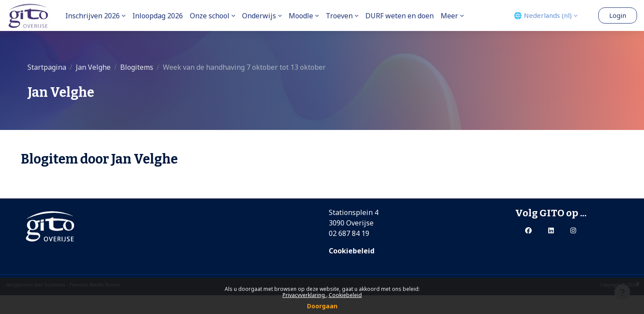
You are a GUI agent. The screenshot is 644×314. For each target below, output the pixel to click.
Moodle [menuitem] (301, 16)
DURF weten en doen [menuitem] (400, 16)
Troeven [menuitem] (339, 16)
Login (618, 15)
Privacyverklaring (304, 295)
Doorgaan (322, 306)
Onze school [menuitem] (210, 16)
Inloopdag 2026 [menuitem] (158, 16)
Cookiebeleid (345, 295)
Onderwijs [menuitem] (259, 16)
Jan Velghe (93, 67)
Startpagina (47, 67)
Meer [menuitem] (449, 16)
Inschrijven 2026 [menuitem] (93, 16)
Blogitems (137, 67)
